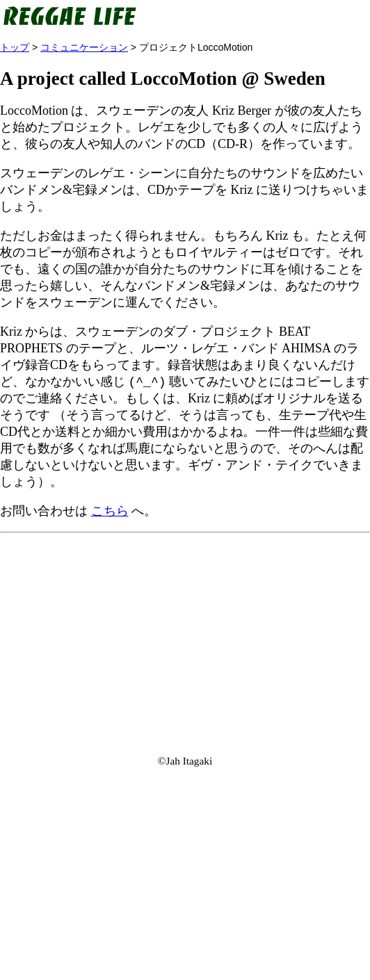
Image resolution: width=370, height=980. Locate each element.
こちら (110, 512)
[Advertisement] (185, 637)
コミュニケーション (84, 47)
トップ (15, 47)
